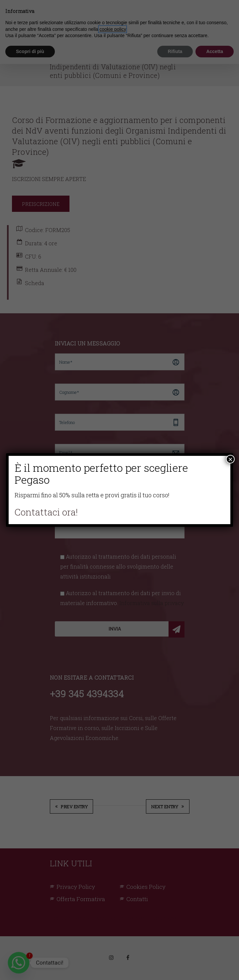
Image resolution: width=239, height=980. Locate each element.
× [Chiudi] (230, 459)
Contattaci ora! (46, 512)
